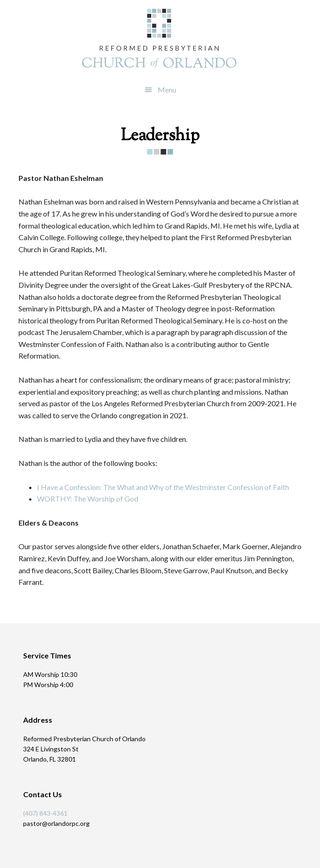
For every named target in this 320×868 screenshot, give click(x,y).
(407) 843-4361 (45, 813)
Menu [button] (167, 90)
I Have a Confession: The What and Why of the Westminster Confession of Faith (163, 487)
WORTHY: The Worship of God (88, 499)
